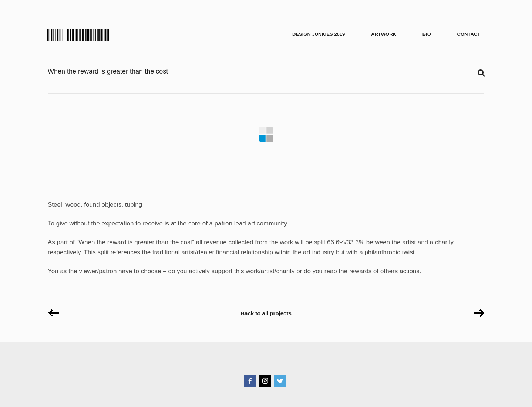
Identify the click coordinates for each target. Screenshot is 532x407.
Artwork (384, 34)
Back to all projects (266, 313)
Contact (469, 34)
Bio (427, 34)
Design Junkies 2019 (319, 34)
